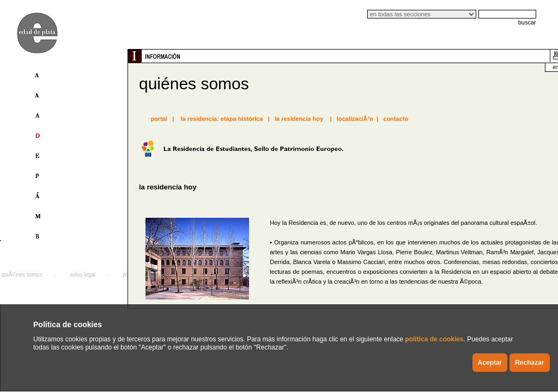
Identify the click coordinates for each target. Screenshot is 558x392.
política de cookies (434, 339)
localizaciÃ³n (355, 119)
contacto (396, 119)
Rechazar (529, 363)
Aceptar (490, 363)
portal (159, 119)
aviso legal (83, 275)
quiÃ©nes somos (22, 275)
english (511, 67)
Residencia (302, 223)
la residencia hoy (299, 119)
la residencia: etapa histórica (222, 119)
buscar (527, 22)
